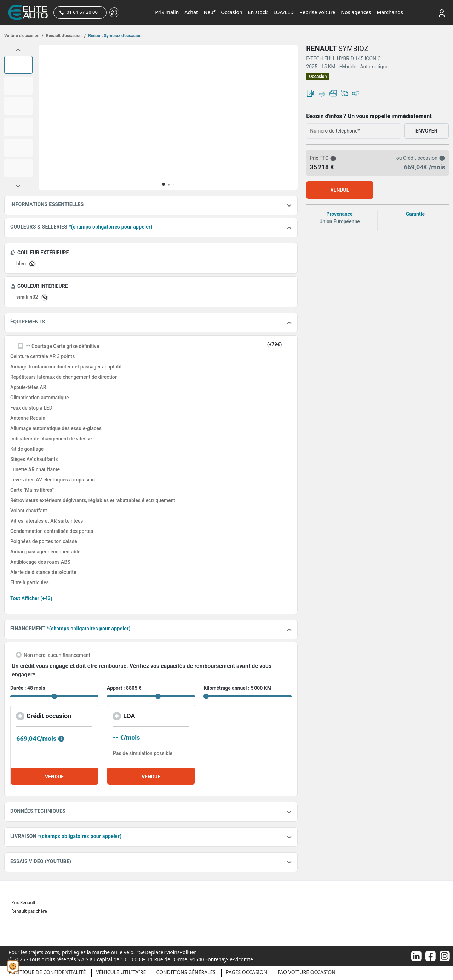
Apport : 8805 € (124, 688)
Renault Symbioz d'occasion (114, 36)
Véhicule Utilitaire (121, 972)
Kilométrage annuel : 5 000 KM (237, 688)
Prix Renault (23, 903)
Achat (191, 12)
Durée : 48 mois (28, 688)
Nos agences (356, 12)
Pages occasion (246, 972)
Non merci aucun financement (57, 655)
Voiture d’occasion (24, 36)
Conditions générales (186, 972)
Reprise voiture (317, 12)
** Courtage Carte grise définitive (62, 346)
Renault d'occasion (65, 36)
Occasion (232, 12)
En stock (258, 12)
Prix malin (167, 12)
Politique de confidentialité (47, 972)
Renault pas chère (29, 911)
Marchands (390, 12)
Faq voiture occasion (306, 972)
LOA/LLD (283, 12)
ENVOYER (426, 131)
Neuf (209, 12)
